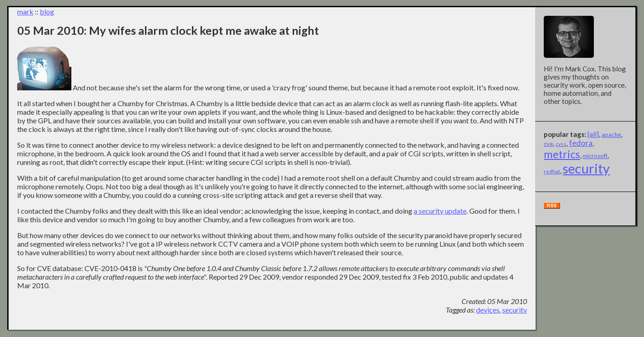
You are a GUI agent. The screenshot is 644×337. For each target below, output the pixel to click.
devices (488, 310)
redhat (552, 171)
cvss (561, 144)
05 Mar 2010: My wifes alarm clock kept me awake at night (168, 30)
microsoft (595, 156)
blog (47, 12)
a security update (440, 211)
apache (611, 135)
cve (548, 144)
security (515, 310)
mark (25, 12)
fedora (581, 143)
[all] (593, 134)
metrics (562, 154)
